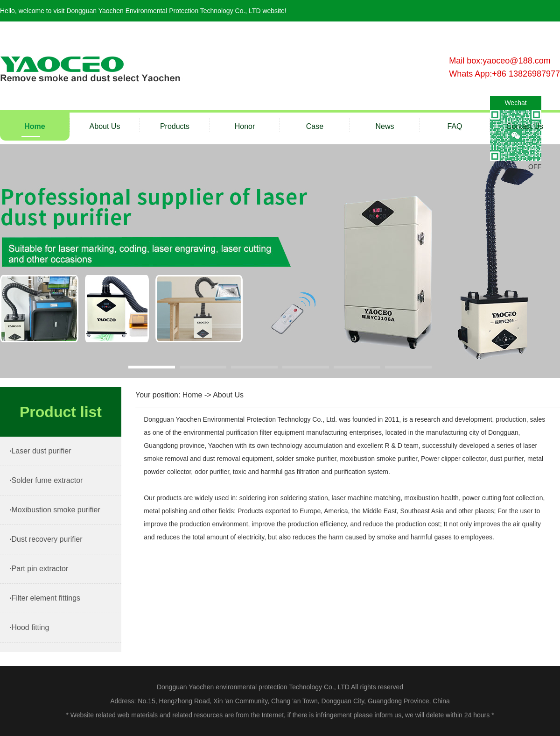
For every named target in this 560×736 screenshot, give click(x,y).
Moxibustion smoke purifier (56, 510)
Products (175, 126)
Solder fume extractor (47, 480)
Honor (245, 126)
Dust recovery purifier (47, 539)
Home (35, 126)
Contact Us (525, 126)
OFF (535, 167)
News (385, 126)
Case (315, 126)
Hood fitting (30, 627)
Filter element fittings (46, 598)
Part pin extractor (40, 569)
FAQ (455, 126)
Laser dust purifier (41, 451)
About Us (105, 126)
